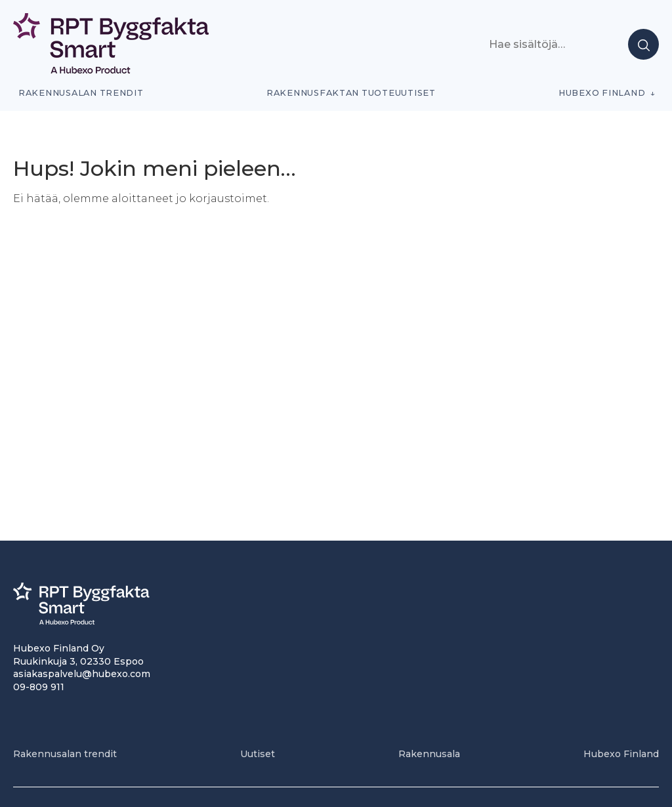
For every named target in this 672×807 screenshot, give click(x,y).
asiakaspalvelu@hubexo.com (82, 674)
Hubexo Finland (602, 93)
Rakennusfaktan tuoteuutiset (351, 93)
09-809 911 (39, 687)
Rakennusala (429, 754)
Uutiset (258, 754)
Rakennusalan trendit (81, 93)
